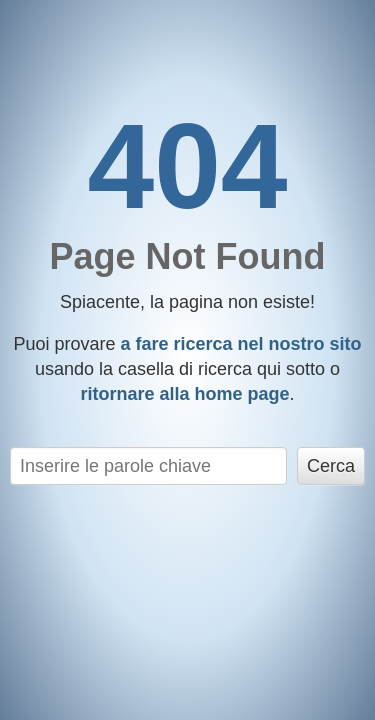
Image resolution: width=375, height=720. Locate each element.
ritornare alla (184, 394)
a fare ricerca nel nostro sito (240, 344)
